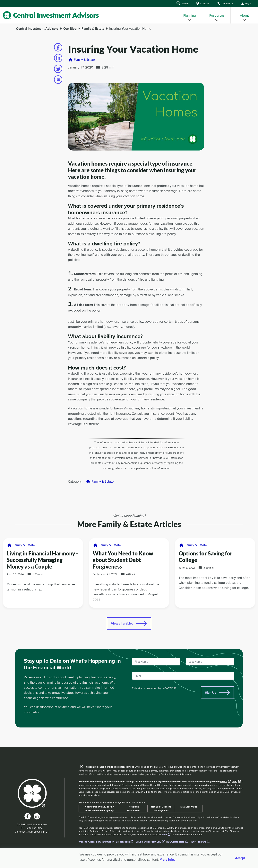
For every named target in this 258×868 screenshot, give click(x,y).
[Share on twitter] (58, 69)
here (164, 835)
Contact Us (225, 3)
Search (183, 3)
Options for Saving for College (206, 557)
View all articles (122, 623)
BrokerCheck (123, 842)
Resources (217, 17)
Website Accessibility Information (96, 842)
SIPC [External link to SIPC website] (235, 781)
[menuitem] (190, 15)
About (244, 17)
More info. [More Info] (167, 860)
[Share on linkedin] (58, 58)
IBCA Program (198, 842)
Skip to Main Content (0, 8)
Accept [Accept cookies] (240, 858)
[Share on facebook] (58, 47)
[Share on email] (58, 80)
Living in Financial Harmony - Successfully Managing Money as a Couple (42, 560)
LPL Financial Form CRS (148, 842)
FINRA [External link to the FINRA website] (224, 781)
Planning (190, 17)
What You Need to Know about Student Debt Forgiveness (123, 560)
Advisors (203, 3)
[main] (129, 385)
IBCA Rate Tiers (176, 842)
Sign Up (211, 693)
